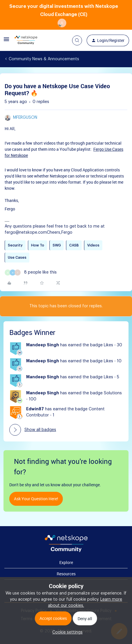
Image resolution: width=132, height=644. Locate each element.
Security (15, 245)
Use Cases (17, 258)
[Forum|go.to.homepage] (26, 40)
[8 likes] (31, 273)
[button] (6, 42)
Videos (93, 245)
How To (38, 245)
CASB (74, 245)
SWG (57, 245)
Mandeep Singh (43, 345)
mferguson (25, 118)
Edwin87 (35, 409)
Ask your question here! (36, 499)
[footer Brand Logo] (66, 551)
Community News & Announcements (44, 59)
